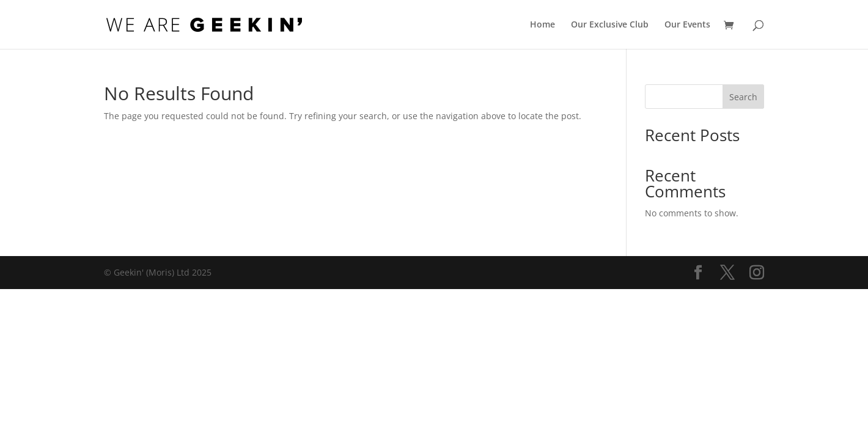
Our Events (687, 25)
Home (542, 25)
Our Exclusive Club (610, 25)
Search (743, 97)
